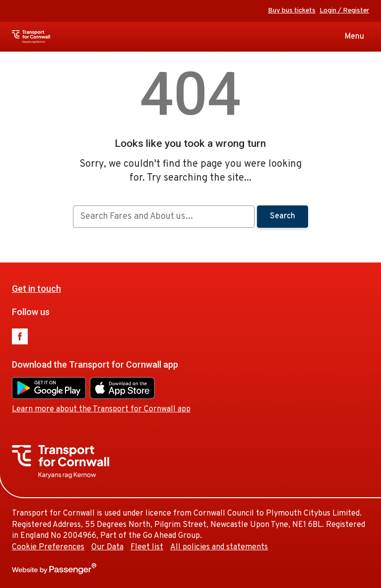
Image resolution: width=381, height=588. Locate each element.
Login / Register (344, 11)
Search (283, 216)
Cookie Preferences (48, 547)
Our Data (107, 547)
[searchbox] (163, 217)
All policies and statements (219, 547)
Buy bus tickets (292, 11)
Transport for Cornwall (49, 37)
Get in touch (36, 289)
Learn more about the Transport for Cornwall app (101, 409)
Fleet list (147, 547)
